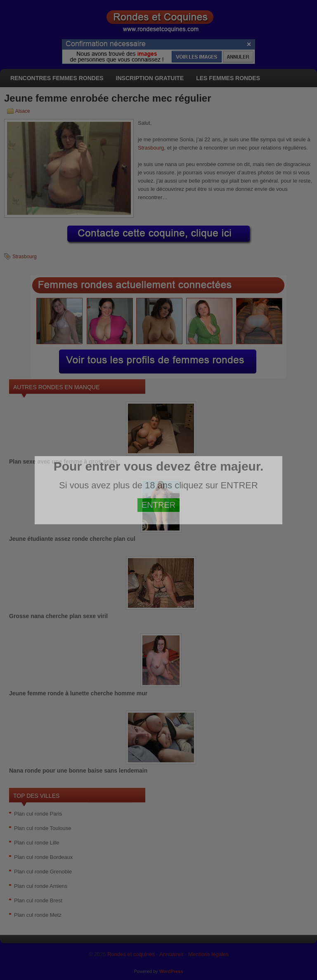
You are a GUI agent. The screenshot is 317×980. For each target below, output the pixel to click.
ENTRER (158, 505)
